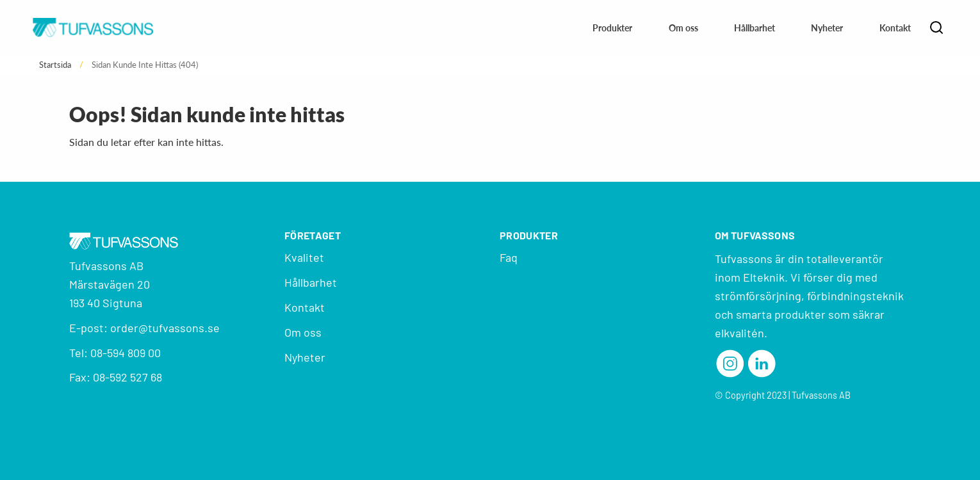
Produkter (612, 28)
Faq (509, 257)
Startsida (55, 65)
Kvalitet (304, 257)
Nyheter (827, 28)
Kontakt (895, 28)
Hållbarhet (755, 28)
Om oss (683, 28)
